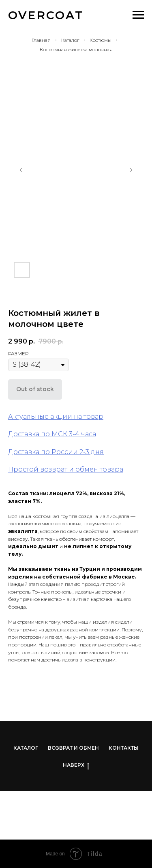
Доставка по (29, 434)
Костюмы (101, 40)
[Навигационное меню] (138, 15)
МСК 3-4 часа (73, 434)
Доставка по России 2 (46, 452)
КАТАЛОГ (26, 748)
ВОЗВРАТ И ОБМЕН (73, 748)
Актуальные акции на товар (56, 417)
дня (96, 452)
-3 (86, 452)
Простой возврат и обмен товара (66, 469)
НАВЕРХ (76, 765)
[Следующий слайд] (131, 170)
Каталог (70, 40)
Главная (41, 40)
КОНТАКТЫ (124, 748)
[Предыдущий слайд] (21, 170)
